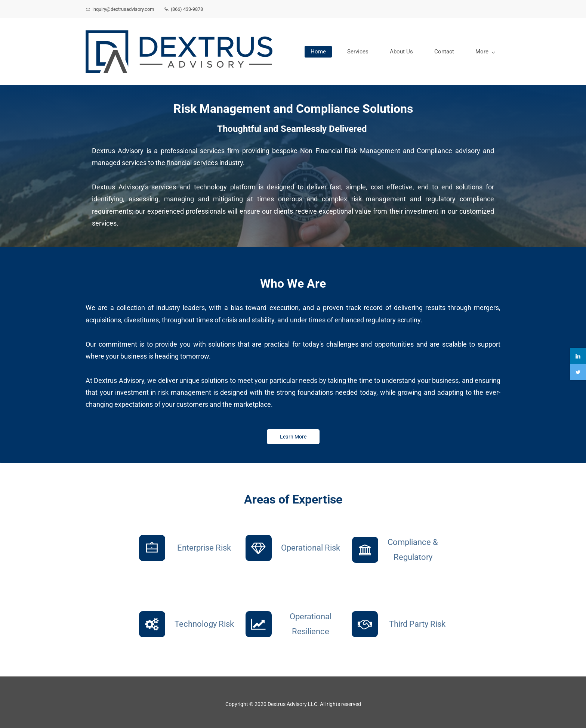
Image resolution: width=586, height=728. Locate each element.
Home (318, 52)
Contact (444, 52)
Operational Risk (311, 548)
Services (358, 52)
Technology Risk (204, 624)
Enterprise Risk (204, 548)
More (485, 52)
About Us (401, 52)
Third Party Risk (417, 624)
